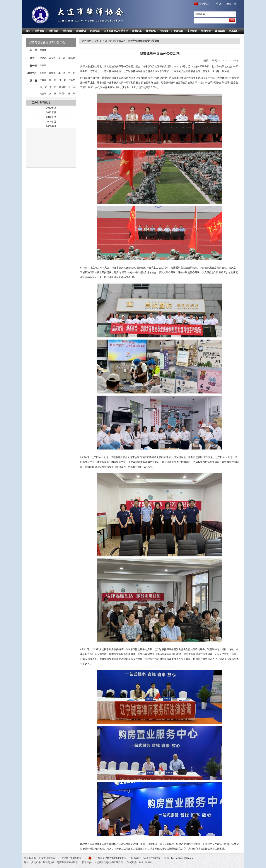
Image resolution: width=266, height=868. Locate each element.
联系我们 (234, 31)
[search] (232, 20)
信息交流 (206, 31)
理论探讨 (165, 31)
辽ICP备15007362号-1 (72, 858)
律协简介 (40, 31)
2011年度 (51, 108)
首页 (28, 31)
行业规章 (95, 31)
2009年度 (51, 122)
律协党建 (53, 31)
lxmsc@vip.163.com (182, 858)
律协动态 (67, 31)
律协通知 (81, 31)
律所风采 (137, 31)
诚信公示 (220, 31)
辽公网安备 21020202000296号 (108, 858)
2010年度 (51, 112)
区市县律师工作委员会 (116, 31)
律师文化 (151, 31)
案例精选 (192, 31)
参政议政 (178, 31)
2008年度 (51, 126)
